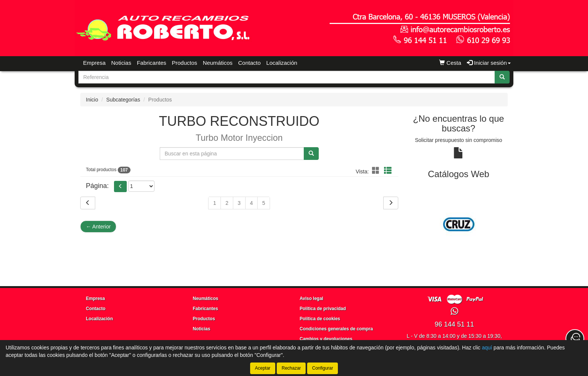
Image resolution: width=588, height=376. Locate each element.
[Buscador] (287, 77)
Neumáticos (218, 63)
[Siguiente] (391, 203)
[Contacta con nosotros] (575, 339)
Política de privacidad (323, 309)
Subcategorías (123, 100)
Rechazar (291, 368)
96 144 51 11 (454, 324)
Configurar (322, 368)
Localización (282, 63)
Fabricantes (151, 63)
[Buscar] (502, 77)
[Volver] (88, 203)
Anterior (98, 227)
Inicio (92, 100)
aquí (487, 348)
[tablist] (459, 224)
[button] (377, 171)
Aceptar (263, 368)
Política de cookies (320, 319)
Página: (97, 186)
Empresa (94, 63)
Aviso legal (311, 298)
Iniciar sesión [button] (489, 63)
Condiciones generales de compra (336, 329)
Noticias (121, 63)
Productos (184, 63)
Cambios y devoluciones (326, 339)
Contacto (249, 63)
